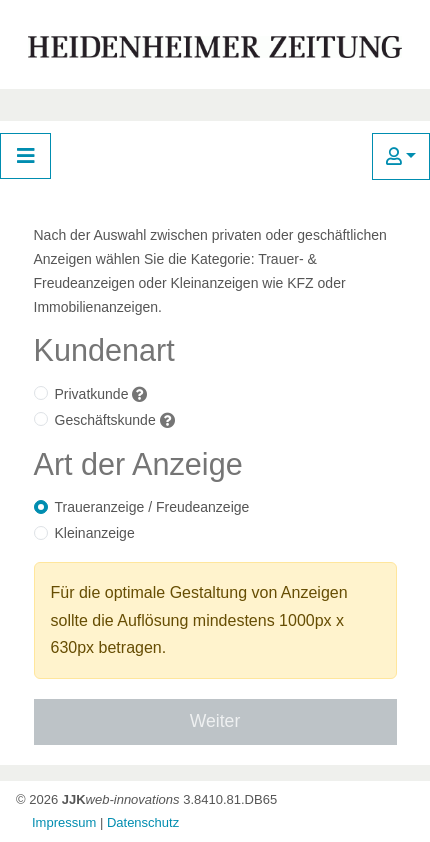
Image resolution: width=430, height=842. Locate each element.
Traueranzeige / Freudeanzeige (152, 507)
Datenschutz (143, 822)
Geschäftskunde (105, 420)
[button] (401, 156)
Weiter (215, 721)
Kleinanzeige (95, 533)
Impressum (64, 822)
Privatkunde (92, 394)
